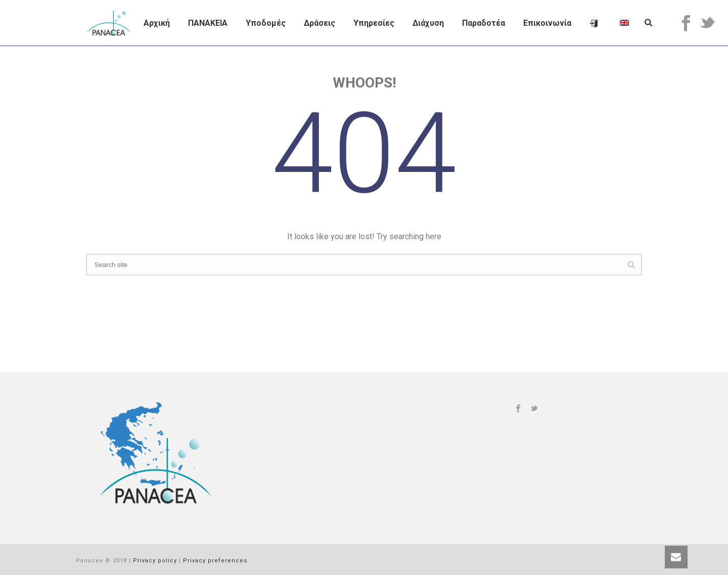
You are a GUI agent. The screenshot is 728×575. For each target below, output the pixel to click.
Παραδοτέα (484, 23)
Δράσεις (320, 23)
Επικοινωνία (547, 23)
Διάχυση (428, 23)
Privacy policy (155, 561)
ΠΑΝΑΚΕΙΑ (208, 23)
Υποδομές (266, 23)
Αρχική (157, 23)
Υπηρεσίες (374, 23)
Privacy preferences (215, 561)
